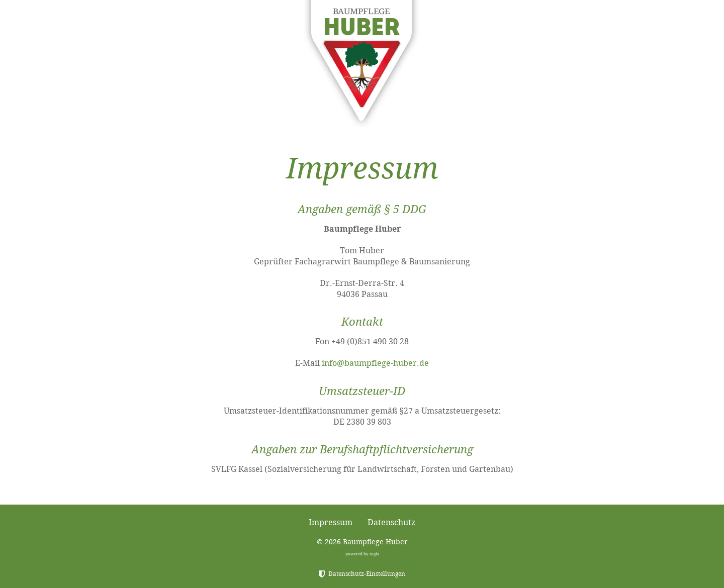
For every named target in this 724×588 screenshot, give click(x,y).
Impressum (331, 522)
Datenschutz (391, 522)
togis (374, 554)
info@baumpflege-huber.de (375, 363)
